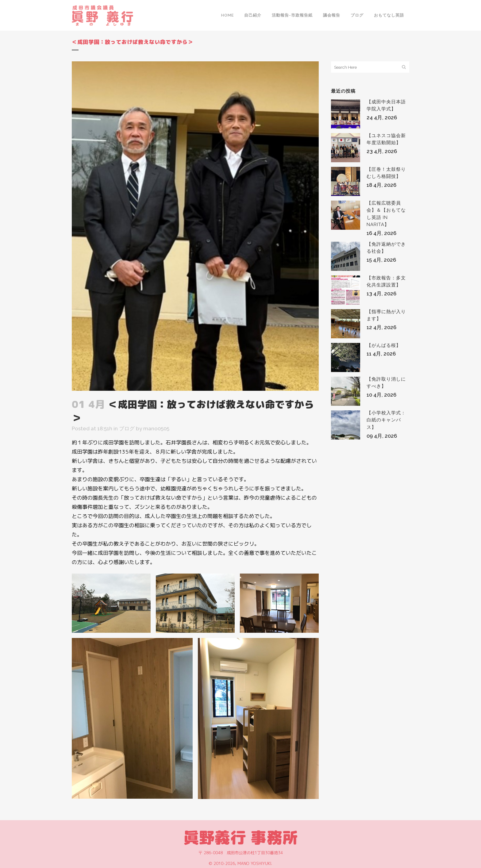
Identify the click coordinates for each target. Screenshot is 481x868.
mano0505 (156, 428)
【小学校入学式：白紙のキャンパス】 (386, 420)
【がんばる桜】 (384, 345)
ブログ (127, 428)
